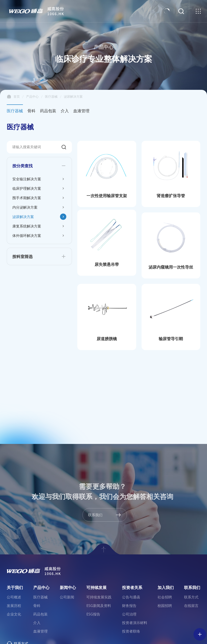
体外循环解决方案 (27, 236)
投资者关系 (132, 587)
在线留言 (191, 606)
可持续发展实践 (99, 597)
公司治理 (129, 614)
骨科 (31, 111)
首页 (9, 97)
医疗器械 (51, 96)
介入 (65, 111)
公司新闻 (67, 597)
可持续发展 (96, 587)
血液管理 (81, 111)
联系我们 (192, 587)
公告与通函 (131, 597)
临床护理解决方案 (27, 188)
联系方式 (191, 597)
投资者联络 (131, 631)
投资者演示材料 (135, 623)
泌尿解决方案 (73, 96)
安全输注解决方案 (27, 179)
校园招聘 (165, 606)
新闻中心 (68, 587)
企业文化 (14, 614)
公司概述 (14, 597)
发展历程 (14, 606)
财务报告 (129, 606)
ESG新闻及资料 (99, 606)
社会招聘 (165, 597)
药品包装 (48, 111)
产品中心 (32, 96)
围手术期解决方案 (27, 198)
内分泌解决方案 (25, 207)
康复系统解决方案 (27, 226)
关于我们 (15, 587)
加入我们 (166, 587)
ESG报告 (93, 614)
